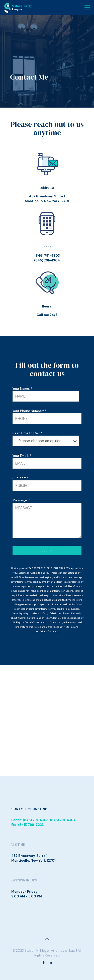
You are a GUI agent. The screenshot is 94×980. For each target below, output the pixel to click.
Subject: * (47, 483)
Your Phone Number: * (47, 416)
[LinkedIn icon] (51, 962)
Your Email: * (47, 461)
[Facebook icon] (44, 962)
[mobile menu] (87, 8)
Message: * (47, 518)
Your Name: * (46, 394)
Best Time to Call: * (46, 439)
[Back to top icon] (47, 939)
